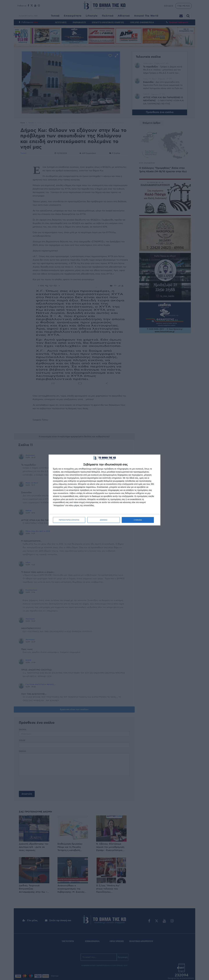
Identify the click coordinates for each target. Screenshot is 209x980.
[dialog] (105, 490)
